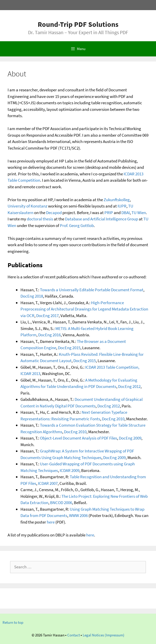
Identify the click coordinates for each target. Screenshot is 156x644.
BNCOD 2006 (61, 503)
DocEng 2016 (49, 335)
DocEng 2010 (113, 419)
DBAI (126, 213)
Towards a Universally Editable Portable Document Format (92, 290)
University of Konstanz (27, 206)
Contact (74, 635)
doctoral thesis (40, 219)
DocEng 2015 (69, 348)
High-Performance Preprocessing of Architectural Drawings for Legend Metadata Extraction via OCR (84, 309)
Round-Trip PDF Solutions (78, 24)
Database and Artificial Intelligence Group (102, 219)
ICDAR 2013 (30, 373)
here (51, 522)
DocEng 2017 (47, 316)
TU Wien (139, 213)
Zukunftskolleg (117, 200)
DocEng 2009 (130, 438)
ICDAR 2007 (48, 483)
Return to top (13, 622)
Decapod (54, 213)
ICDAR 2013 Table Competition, (112, 367)
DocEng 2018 (32, 296)
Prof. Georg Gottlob (77, 225)
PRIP (109, 213)
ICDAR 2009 (70, 470)
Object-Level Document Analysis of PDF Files (79, 438)
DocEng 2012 (129, 386)
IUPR (122, 206)
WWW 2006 (78, 515)
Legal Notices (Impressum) (104, 635)
